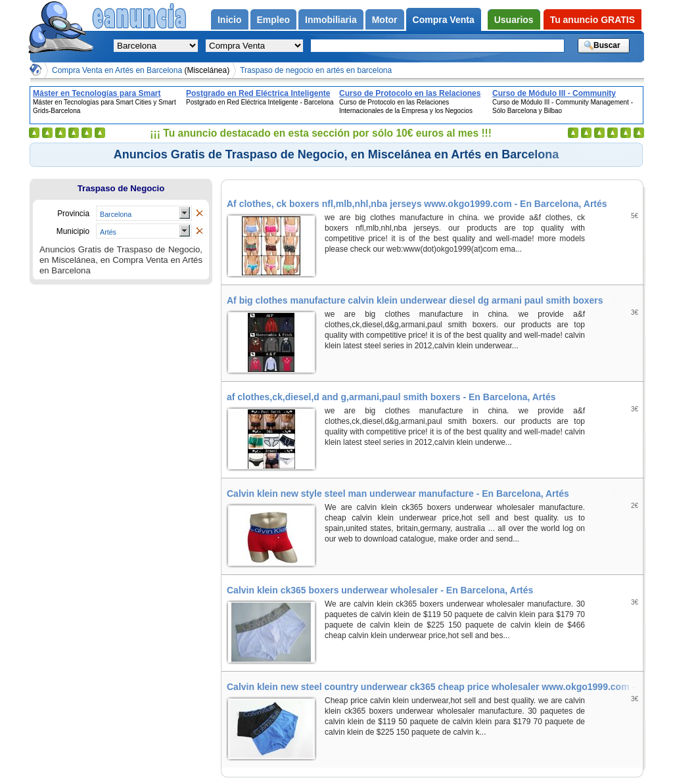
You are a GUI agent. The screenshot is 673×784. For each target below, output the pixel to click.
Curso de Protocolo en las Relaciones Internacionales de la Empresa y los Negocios (410, 93)
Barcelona (116, 214)
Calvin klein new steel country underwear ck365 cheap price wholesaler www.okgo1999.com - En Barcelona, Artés (435, 687)
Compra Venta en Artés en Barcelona (141, 70)
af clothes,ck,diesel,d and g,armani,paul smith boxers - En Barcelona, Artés (391, 397)
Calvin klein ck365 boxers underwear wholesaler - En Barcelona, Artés (380, 590)
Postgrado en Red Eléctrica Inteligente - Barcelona (258, 93)
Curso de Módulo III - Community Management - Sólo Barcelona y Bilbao (565, 93)
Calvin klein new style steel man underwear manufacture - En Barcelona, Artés (398, 494)
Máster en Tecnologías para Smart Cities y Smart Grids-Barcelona (97, 93)
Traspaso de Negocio (121, 188)
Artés (108, 232)
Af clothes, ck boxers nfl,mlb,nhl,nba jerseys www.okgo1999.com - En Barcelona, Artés (417, 204)
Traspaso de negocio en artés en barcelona (316, 70)
